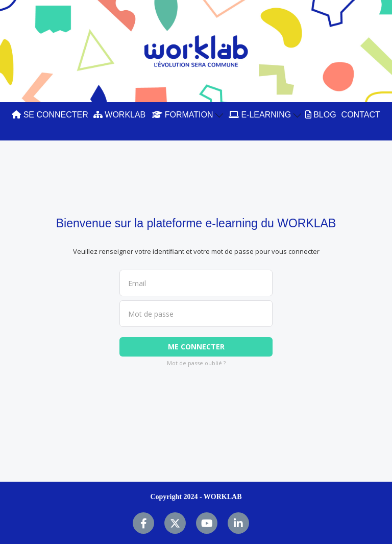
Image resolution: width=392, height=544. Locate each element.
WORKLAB (119, 115)
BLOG (321, 115)
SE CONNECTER (50, 115)
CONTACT (361, 115)
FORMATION (188, 114)
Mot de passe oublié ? (196, 363)
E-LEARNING (265, 114)
